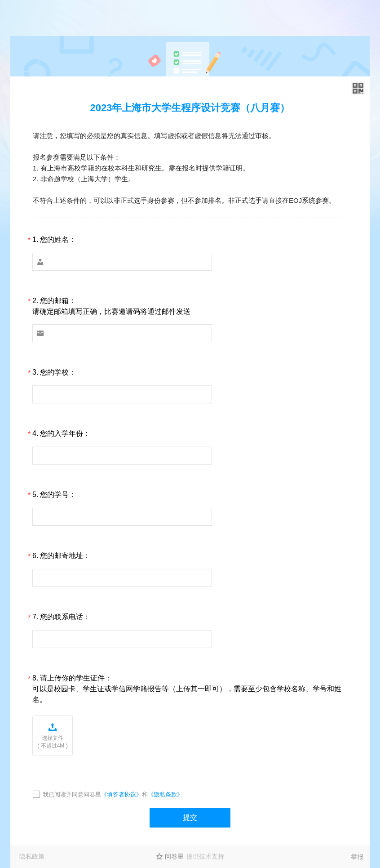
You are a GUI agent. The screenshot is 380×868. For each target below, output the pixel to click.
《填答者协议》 (122, 794)
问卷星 (174, 856)
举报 (357, 857)
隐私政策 (32, 856)
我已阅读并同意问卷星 (72, 794)
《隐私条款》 (165, 794)
